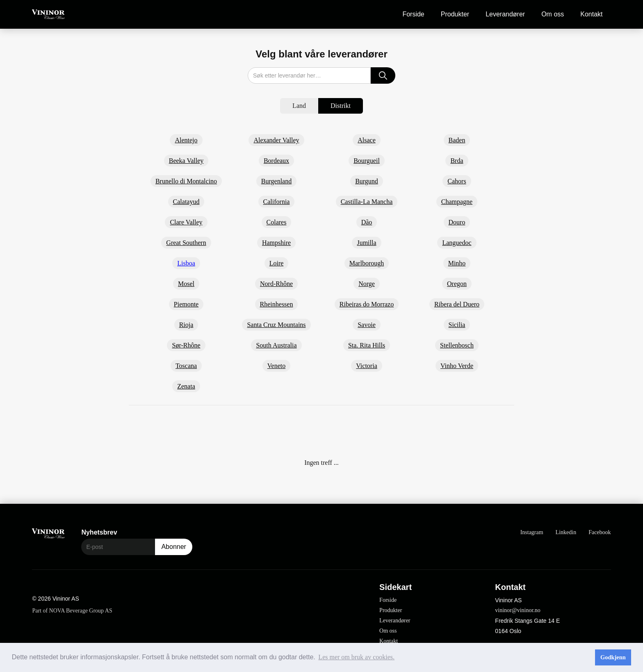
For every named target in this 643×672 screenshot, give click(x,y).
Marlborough (367, 263)
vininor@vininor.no (518, 610)
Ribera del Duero (457, 304)
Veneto (276, 366)
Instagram (532, 532)
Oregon (457, 284)
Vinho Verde (457, 366)
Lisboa (186, 263)
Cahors (457, 181)
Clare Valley (186, 222)
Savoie (367, 325)
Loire (277, 263)
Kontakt (591, 14)
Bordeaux (276, 161)
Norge (367, 284)
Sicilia (457, 325)
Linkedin (566, 532)
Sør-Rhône (186, 345)
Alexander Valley (276, 140)
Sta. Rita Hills (367, 345)
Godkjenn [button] (613, 657)
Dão (367, 222)
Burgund (367, 181)
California (277, 202)
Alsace (367, 140)
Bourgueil (367, 161)
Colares (277, 222)
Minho (457, 263)
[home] (48, 15)
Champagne (457, 202)
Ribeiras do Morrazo (367, 304)
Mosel (186, 284)
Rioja (186, 325)
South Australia (276, 345)
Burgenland (276, 181)
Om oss (553, 14)
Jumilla (366, 243)
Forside (413, 14)
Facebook (600, 532)
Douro (457, 222)
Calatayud (186, 202)
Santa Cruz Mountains (276, 325)
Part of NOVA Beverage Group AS (72, 611)
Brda (457, 161)
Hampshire (276, 243)
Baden (457, 140)
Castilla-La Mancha (367, 202)
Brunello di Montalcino (186, 181)
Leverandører (505, 14)
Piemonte (186, 304)
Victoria (366, 366)
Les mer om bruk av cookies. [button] (356, 657)
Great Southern (186, 243)
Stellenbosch (457, 345)
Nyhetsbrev (99, 532)
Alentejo (186, 140)
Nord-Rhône (276, 284)
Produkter (455, 14)
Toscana (186, 366)
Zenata (186, 386)
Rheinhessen (277, 304)
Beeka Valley (186, 161)
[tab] (299, 106)
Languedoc (457, 243)
